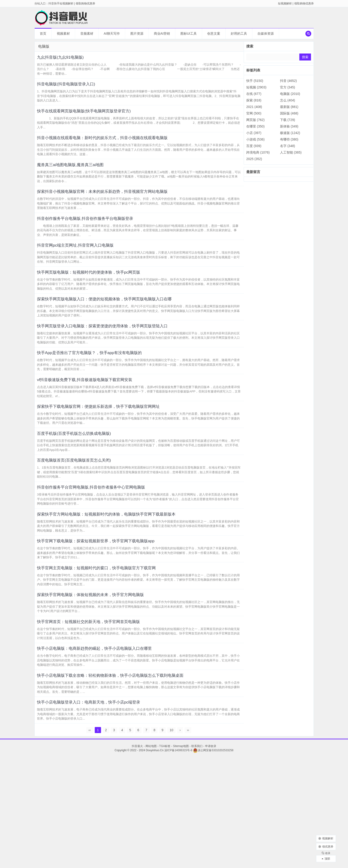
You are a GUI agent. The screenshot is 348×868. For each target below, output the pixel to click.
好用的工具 (239, 34)
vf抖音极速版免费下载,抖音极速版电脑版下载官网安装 (95, 435)
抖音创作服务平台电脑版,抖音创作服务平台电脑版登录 (96, 247)
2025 (254, 159)
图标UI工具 (189, 34)
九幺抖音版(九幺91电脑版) (67, 59)
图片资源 (137, 34)
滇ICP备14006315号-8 (178, 861)
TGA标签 (165, 857)
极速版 (290, 133)
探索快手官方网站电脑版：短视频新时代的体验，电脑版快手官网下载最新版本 (121, 591)
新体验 (289, 126)
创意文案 (214, 34)
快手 (255, 81)
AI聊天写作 (112, 34)
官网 (254, 113)
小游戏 (255, 139)
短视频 (256, 87)
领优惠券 (326, 842)
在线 (254, 94)
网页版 (255, 120)
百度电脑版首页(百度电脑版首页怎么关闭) (83, 529)
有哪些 (289, 139)
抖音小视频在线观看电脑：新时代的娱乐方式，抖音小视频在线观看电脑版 (116, 153)
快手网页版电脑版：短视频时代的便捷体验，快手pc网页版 (100, 309)
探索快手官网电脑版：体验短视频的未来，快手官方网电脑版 (102, 685)
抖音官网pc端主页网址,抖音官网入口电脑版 (84, 278)
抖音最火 (137, 857)
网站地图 (151, 857)
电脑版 (290, 94)
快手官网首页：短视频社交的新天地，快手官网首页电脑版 (100, 716)
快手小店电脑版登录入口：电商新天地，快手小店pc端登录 (100, 810)
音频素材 (87, 34)
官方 (288, 87)
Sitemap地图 (181, 857)
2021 (254, 107)
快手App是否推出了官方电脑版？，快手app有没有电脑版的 (101, 403)
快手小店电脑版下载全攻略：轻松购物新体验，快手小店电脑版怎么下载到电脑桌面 (125, 779)
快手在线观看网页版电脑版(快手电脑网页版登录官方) (94, 122)
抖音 (288, 81)
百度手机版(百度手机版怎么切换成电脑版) (83, 497)
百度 (254, 146)
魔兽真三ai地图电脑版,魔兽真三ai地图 (79, 184)
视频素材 (63, 34)
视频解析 (326, 834)
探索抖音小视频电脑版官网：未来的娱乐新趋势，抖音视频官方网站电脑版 (116, 216)
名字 (288, 146)
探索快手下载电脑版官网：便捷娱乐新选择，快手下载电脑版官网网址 (111, 466)
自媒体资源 (266, 34)
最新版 (289, 107)
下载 (288, 120)
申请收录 (211, 857)
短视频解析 (285, 3)
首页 (43, 34)
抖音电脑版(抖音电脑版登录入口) (73, 90)
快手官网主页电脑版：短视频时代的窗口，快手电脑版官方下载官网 (109, 654)
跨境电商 (258, 152)
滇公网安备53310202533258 (213, 861)
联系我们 (197, 857)
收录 (326, 851)
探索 (254, 100)
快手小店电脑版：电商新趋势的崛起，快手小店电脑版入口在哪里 (107, 747)
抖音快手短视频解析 (61, 3)
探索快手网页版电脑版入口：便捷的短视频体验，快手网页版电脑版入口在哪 (118, 341)
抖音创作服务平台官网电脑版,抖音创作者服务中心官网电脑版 (103, 560)
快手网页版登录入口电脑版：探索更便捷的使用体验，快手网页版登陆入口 (116, 372)
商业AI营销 (162, 34)
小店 (254, 133)
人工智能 (291, 152)
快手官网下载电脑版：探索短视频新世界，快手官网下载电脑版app (108, 622)
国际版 (289, 113)
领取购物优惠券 (304, 3)
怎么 (288, 100)
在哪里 (255, 126)
